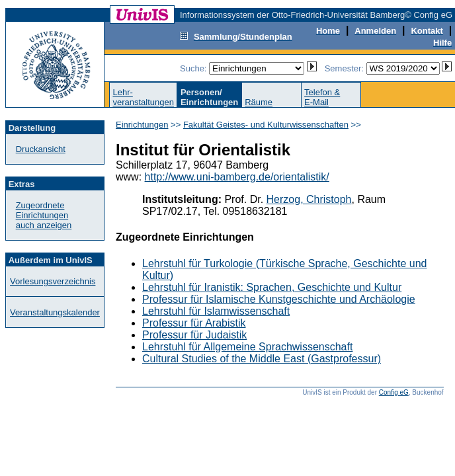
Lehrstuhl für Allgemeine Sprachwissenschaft (247, 347)
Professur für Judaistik (194, 335)
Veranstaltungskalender (55, 312)
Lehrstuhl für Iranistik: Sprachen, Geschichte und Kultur (272, 287)
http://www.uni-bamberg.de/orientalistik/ (237, 177)
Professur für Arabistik (194, 323)
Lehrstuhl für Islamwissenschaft (216, 311)
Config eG (394, 392)
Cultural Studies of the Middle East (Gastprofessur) (262, 359)
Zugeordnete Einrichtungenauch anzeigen (44, 215)
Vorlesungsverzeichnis (53, 281)
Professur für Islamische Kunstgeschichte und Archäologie (279, 299)
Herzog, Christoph (309, 199)
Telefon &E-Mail (322, 97)
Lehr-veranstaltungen (143, 97)
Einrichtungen (142, 125)
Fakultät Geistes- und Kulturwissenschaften (266, 125)
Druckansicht (41, 149)
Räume (259, 102)
